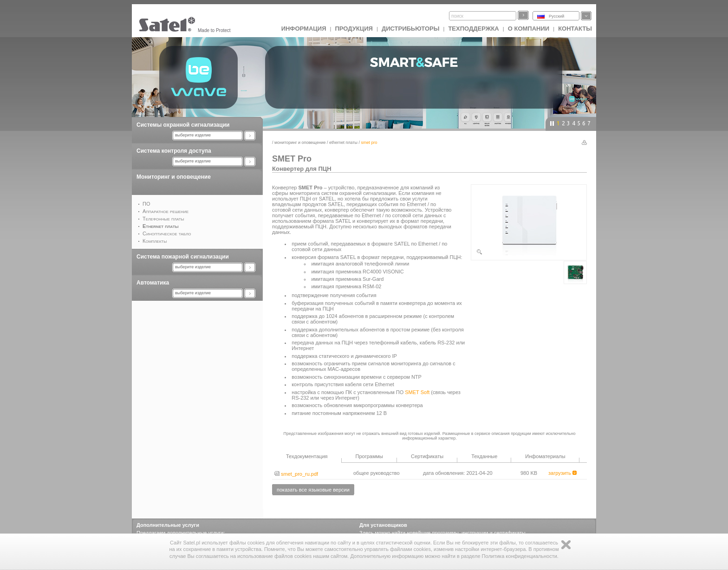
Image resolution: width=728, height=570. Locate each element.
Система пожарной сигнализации (183, 257)
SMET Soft (417, 392)
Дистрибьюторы (411, 29)
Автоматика (153, 283)
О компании (529, 29)
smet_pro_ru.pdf (296, 474)
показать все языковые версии (313, 490)
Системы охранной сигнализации (183, 125)
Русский (556, 16)
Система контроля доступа (174, 151)
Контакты (575, 29)
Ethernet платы (343, 142)
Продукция (354, 29)
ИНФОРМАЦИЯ (304, 29)
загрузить (562, 473)
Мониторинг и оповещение (174, 177)
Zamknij (566, 545)
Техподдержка (473, 29)
